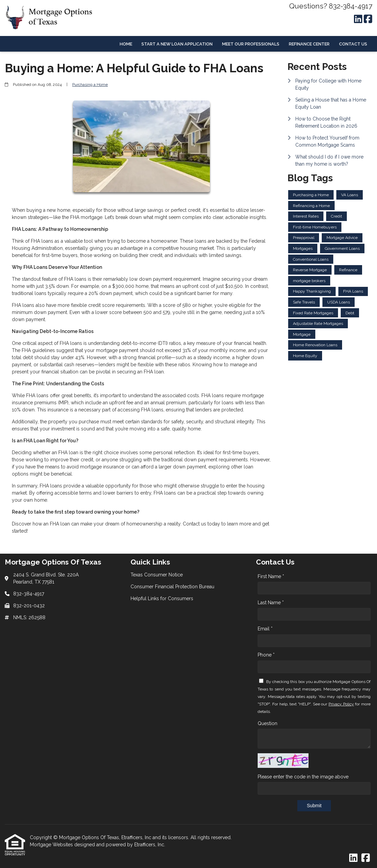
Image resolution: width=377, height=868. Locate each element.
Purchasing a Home (90, 85)
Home (126, 44)
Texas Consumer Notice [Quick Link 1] (157, 575)
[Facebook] (368, 19)
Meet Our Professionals (251, 44)
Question (267, 723)
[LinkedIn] (358, 19)
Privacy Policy (341, 704)
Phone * (266, 655)
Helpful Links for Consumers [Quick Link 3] (162, 598)
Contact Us (353, 44)
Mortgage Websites (52, 845)
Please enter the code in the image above (303, 777)
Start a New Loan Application (177, 44)
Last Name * (271, 603)
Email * (265, 629)
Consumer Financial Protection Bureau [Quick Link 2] (172, 587)
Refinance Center (309, 44)
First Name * (271, 576)
